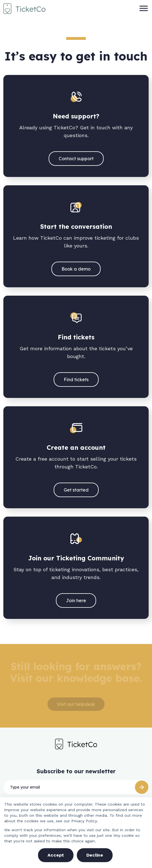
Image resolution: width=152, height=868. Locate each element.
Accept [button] (56, 855)
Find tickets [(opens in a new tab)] (76, 380)
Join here (76, 600)
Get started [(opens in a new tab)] (76, 490)
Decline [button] (95, 855)
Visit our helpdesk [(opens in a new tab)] (76, 704)
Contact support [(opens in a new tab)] (76, 159)
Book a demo (76, 269)
